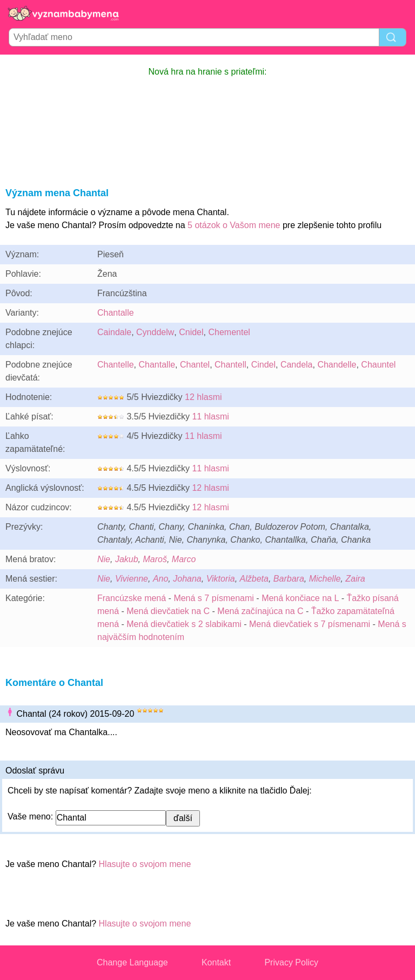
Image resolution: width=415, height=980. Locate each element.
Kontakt (216, 962)
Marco (184, 559)
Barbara (289, 579)
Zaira (355, 579)
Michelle (325, 579)
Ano (160, 579)
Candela (297, 365)
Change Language (132, 962)
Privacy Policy (291, 962)
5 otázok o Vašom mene (234, 225)
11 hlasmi (210, 416)
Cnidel (191, 332)
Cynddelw (155, 332)
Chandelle (337, 365)
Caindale (114, 332)
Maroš (155, 559)
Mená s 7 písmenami (214, 598)
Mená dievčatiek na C (168, 611)
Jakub (127, 559)
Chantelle (116, 365)
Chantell (230, 365)
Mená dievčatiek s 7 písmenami (310, 624)
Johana (187, 579)
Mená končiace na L (300, 598)
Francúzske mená (132, 598)
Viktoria (221, 579)
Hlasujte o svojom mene (145, 864)
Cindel (263, 365)
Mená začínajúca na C (260, 611)
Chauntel (378, 365)
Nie (104, 559)
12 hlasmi (203, 397)
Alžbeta (254, 579)
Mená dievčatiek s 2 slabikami (184, 624)
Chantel (195, 365)
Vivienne (132, 579)
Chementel (229, 332)
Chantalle (116, 313)
